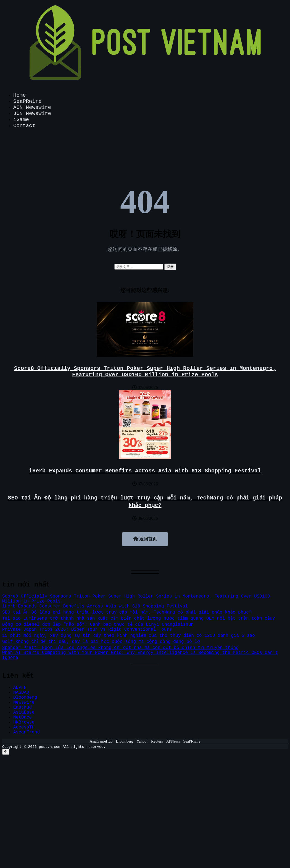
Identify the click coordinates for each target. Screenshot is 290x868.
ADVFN (20, 688)
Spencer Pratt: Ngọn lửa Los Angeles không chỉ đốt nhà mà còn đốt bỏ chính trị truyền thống (122, 648)
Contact (24, 126)
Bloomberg (25, 698)
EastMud (23, 707)
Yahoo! (142, 741)
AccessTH (24, 727)
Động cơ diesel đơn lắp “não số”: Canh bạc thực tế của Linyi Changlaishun (98, 625)
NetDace (23, 717)
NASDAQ (21, 693)
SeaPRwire (27, 101)
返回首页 (145, 539)
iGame (21, 120)
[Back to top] (6, 752)
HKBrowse (24, 722)
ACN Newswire (32, 107)
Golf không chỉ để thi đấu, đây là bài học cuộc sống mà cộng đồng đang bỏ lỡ (102, 642)
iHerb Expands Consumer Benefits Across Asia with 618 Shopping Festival (145, 471)
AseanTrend (27, 732)
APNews (173, 741)
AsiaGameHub (101, 741)
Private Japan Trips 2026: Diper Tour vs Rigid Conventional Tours (87, 630)
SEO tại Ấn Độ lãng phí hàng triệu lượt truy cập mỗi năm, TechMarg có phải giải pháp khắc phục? (127, 612)
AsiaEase (24, 712)
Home (20, 95)
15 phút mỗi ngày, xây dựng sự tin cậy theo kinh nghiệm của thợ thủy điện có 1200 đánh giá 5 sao (128, 636)
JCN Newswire (32, 114)
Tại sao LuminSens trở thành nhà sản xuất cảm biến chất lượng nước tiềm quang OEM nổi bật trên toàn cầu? (139, 619)
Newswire (24, 703)
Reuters (157, 741)
